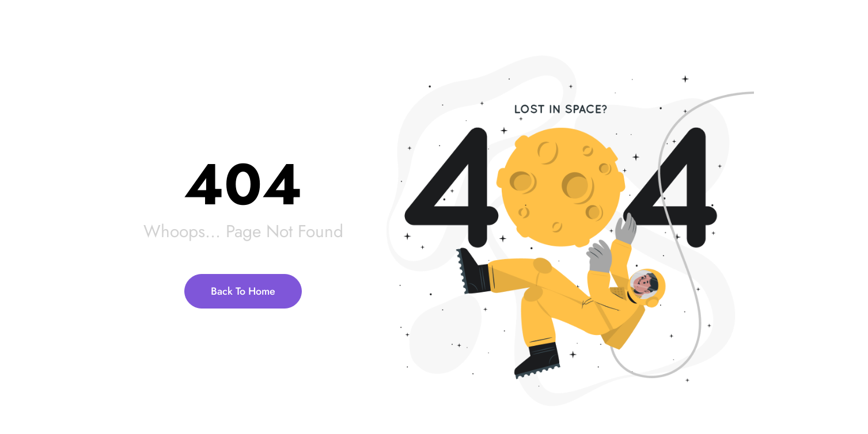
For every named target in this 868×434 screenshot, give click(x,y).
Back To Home (243, 291)
